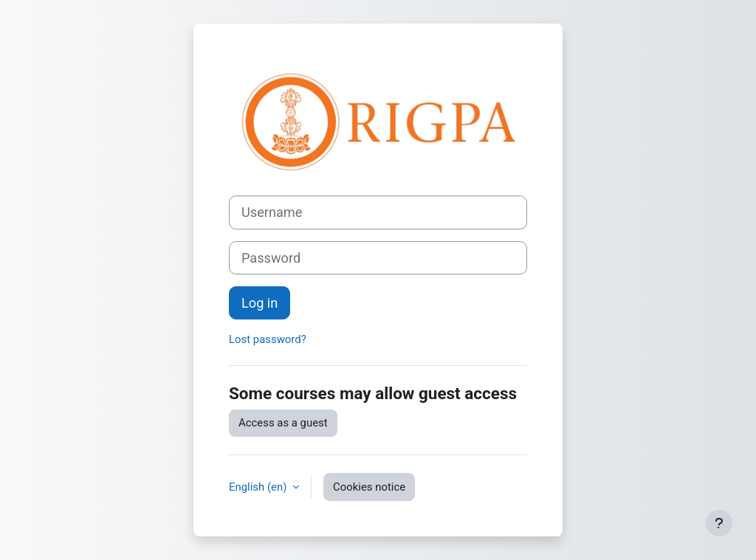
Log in (260, 303)
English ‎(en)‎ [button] (259, 487)
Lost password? (268, 339)
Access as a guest (283, 423)
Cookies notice (369, 487)
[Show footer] (719, 523)
